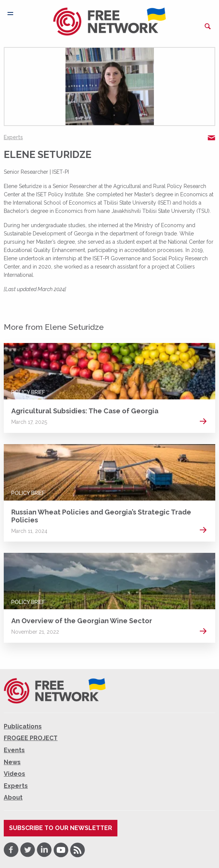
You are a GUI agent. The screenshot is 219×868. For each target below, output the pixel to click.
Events (14, 750)
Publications (23, 726)
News (12, 762)
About (13, 797)
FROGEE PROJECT (31, 738)
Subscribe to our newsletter (61, 828)
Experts (13, 137)
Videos (14, 774)
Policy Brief (28, 392)
